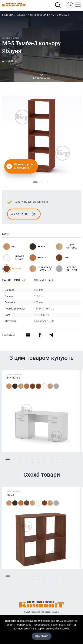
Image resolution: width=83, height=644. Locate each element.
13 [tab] (20, 463)
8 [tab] (51, 459)
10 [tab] (63, 459)
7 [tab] (45, 459)
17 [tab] (45, 463)
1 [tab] (35, 182)
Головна (8, 15)
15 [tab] (32, 463)
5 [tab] (32, 459)
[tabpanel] (41, 135)
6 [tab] (38, 459)
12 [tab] (75, 459)
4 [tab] (26, 459)
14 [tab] (26, 463)
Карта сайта (42, 641)
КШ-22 (10, 495)
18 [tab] (51, 463)
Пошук (58, 5)
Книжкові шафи (40, 15)
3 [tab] (48, 182)
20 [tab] (63, 463)
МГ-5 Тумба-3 (61, 15)
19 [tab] (57, 463)
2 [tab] (42, 182)
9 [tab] (57, 459)
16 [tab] (38, 463)
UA (70, 5)
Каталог (21, 15)
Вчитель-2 (13, 378)
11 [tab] (69, 459)
